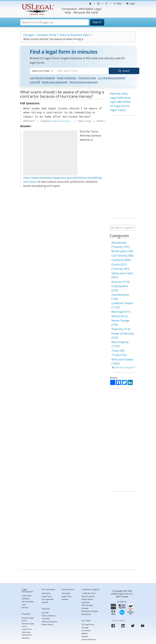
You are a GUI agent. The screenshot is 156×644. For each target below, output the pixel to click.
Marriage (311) (121, 311)
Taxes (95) (118, 350)
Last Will (45, 612)
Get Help (85, 608)
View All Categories (124, 367)
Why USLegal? (87, 605)
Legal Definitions (120, 97)
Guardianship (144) (120, 296)
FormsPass (86, 630)
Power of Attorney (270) (123, 335)
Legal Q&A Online (120, 101)
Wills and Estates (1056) (122, 361)
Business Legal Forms (28, 625)
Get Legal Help (48, 599)
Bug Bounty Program (90, 611)
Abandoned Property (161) (121, 244)
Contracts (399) (121, 260)
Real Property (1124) (120, 344)
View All (25, 607)
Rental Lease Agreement (55, 82)
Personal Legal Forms (28, 619)
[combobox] (42, 71)
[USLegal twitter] (133, 625)
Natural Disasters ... (62, 121)
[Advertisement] (50, 153)
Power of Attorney (67, 78)
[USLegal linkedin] (123, 625)
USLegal (29, 35)
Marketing (26, 637)
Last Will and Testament (42, 78)
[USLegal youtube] (143, 625)
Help (118, 4)
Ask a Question (28, 601)
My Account (86, 614)
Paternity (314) (121, 329)
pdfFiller (85, 633)
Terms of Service (88, 596)
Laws (24, 604)
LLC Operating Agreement (112, 78)
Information (46, 593)
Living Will (35, 82)
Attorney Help (119, 93)
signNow (85, 636)
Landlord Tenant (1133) (122, 305)
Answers (65, 599)
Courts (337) (119, 264)
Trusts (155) (119, 355)
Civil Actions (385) (123, 255)
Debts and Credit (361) (122, 275)
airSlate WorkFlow (89, 639)
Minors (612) (119, 316)
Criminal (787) (120, 268)
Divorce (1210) (121, 281)
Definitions (26, 598)
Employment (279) (120, 288)
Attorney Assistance (49, 621)
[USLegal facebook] (113, 625)
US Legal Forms (120, 106)
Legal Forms (27, 629)
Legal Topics (118, 110)
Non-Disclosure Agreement (84, 82)
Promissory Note (87, 78)
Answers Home (47, 35)
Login (130, 3)
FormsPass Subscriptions (27, 633)
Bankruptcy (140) (122, 251)
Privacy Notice (87, 599)
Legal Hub (86, 602)
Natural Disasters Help (74, 35)
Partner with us (48, 624)
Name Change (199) (120, 322)
